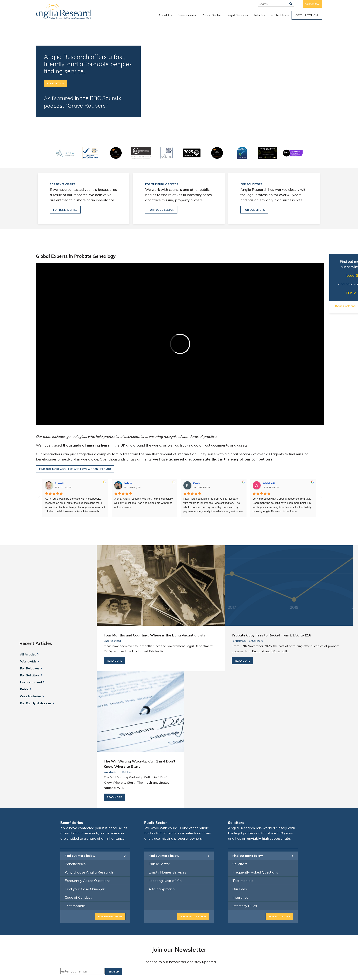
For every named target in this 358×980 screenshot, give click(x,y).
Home (218, 878)
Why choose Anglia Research (89, 746)
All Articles (27, 591)
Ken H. (197, 483)
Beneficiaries (187, 15)
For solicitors (254, 210)
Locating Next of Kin (165, 755)
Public (24, 626)
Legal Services (237, 15)
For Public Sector (193, 790)
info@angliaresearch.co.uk (262, 879)
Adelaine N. (269, 483)
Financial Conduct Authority (114, 883)
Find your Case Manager (85, 763)
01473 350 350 (256, 868)
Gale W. (128, 483)
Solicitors (240, 738)
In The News (280, 15)
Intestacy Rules (245, 780)
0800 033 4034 (262, 874)
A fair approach (162, 763)
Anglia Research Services (67, 12)
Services (219, 909)
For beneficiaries (65, 210)
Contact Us (55, 83)
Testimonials (75, 780)
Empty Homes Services (167, 746)
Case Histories (30, 633)
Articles (259, 15)
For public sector (161, 210)
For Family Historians (35, 640)
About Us (165, 15)
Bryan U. (60, 483)
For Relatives (29, 605)
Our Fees (240, 763)
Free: (288, 4)
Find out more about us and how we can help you (75, 469)
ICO (76, 899)
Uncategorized (30, 619)
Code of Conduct (78, 771)
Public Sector (211, 15)
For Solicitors (29, 612)
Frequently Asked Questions (88, 755)
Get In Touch (307, 15)
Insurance (240, 771)
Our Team (220, 883)
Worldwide (28, 598)
